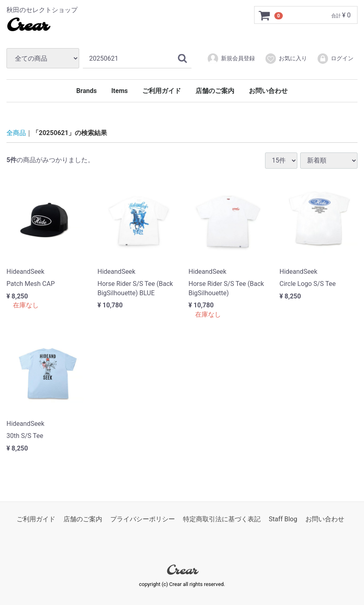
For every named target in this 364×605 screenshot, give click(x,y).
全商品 (16, 133)
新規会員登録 (231, 59)
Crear (27, 26)
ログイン (335, 59)
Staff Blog (283, 519)
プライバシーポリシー (143, 519)
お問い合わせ (268, 91)
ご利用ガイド (162, 91)
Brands (87, 91)
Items (119, 91)
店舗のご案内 (215, 91)
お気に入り (286, 59)
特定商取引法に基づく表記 (222, 519)
